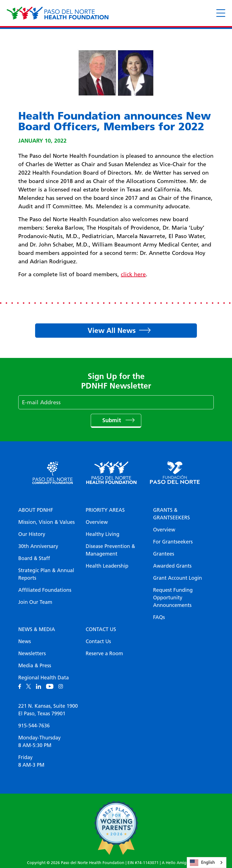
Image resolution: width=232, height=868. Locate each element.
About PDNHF (36, 510)
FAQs (159, 617)
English (202, 863)
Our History (32, 534)
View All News (112, 330)
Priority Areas (105, 510)
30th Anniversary (38, 546)
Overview (97, 522)
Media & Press (35, 666)
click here (133, 274)
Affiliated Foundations (45, 590)
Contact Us (101, 629)
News (25, 641)
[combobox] (207, 863)
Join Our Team (35, 602)
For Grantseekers (173, 542)
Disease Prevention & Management (110, 550)
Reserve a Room (104, 654)
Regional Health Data (44, 678)
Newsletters (32, 654)
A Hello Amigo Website (183, 863)
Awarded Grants (172, 566)
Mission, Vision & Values (46, 522)
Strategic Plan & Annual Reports (46, 574)
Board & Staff (34, 558)
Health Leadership (107, 566)
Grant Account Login (178, 578)
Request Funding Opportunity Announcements (173, 598)
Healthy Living (103, 534)
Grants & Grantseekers (171, 514)
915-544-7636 (34, 726)
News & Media (37, 629)
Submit (112, 420)
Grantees (164, 554)
